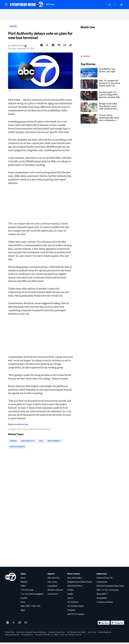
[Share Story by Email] (65, 46)
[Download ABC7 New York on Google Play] (117, 624)
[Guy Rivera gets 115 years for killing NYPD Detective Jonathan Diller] (101, 97)
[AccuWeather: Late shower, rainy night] (101, 73)
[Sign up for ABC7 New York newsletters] (26, 624)
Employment (102, 583)
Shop (23, 604)
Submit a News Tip (105, 579)
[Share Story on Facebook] (42, 46)
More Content (74, 575)
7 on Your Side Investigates (32, 595)
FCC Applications (27, 636)
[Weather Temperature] (102, 5)
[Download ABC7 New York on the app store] (104, 624)
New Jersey (52, 583)
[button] (6, 4)
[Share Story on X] (47, 46)
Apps (23, 612)
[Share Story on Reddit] (53, 46)
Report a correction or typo (18, 425)
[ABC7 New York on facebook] (8, 624)
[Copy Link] (71, 46)
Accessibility (102, 600)
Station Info (102, 575)
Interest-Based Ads (105, 634)
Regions (51, 575)
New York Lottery (75, 579)
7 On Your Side (27, 591)
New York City (54, 579)
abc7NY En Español (76, 616)
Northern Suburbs (55, 591)
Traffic (23, 587)
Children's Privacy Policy (57, 634)
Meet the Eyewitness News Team (110, 587)
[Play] (101, 43)
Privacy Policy (10, 634)
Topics (23, 575)
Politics (70, 591)
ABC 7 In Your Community (108, 591)
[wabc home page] (11, 578)
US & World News (75, 587)
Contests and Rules (105, 604)
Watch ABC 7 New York (30, 608)
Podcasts (71, 612)
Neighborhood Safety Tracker (80, 583)
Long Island (52, 587)
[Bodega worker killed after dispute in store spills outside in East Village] (101, 108)
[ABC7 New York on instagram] (20, 624)
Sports (70, 600)
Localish (24, 600)
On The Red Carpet (75, 608)
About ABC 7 (102, 595)
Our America (73, 604)
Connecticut (53, 595)
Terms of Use (92, 634)
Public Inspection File (12, 636)
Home (23, 579)
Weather (24, 583)
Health (70, 595)
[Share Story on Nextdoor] (59, 46)
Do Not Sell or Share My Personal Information (31, 634)
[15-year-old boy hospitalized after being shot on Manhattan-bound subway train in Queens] (101, 120)
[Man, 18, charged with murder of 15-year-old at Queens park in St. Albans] (101, 85)
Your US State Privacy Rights (76, 634)
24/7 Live (50, 4)
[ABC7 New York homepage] (27, 5)
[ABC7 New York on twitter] (14, 624)
